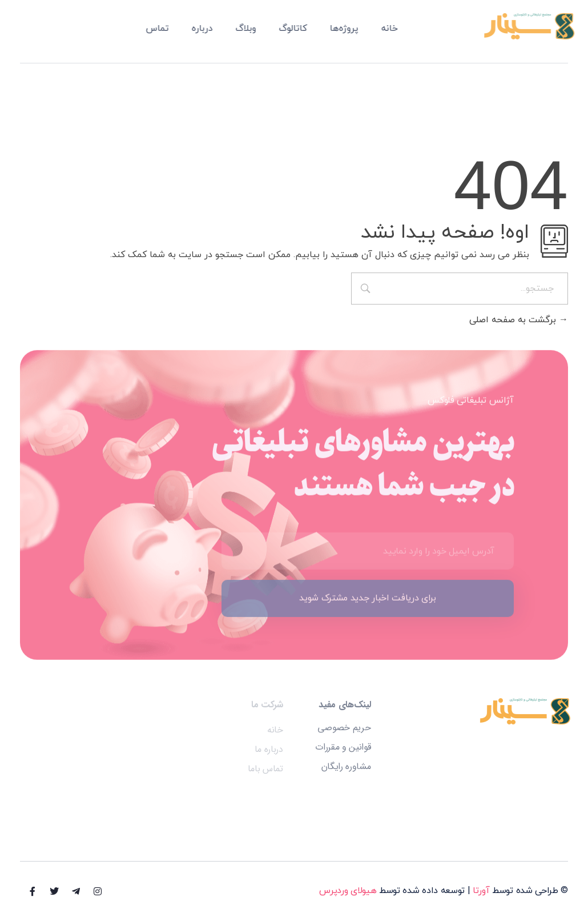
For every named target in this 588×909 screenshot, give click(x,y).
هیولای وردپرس (348, 891)
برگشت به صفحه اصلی (519, 320)
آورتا (481, 891)
